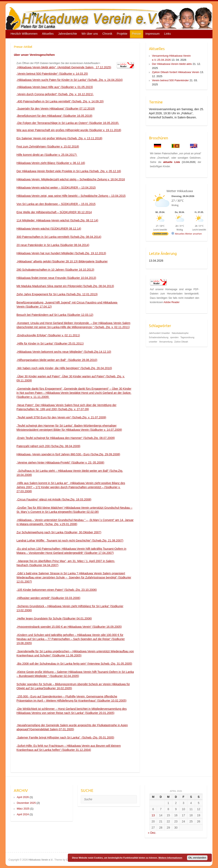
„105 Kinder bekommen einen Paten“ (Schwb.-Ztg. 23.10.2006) (57, 590)
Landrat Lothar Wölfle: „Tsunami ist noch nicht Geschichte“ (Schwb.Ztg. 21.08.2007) (70, 540)
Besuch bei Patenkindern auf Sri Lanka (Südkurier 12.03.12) (55, 315)
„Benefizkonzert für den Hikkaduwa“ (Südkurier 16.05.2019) (54, 116)
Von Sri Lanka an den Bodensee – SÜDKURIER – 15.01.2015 (56, 204)
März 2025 (23, 809)
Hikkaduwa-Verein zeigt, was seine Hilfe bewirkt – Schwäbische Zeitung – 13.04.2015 (71, 196)
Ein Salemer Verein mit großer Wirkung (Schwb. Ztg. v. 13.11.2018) (59, 138)
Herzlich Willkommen (24, 34)
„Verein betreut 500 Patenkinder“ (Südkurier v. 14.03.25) (52, 74)
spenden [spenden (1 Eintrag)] (174, 337)
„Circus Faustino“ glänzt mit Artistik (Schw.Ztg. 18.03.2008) (54, 499)
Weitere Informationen (170, 858)
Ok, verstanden (197, 858)
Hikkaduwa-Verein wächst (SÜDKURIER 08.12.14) (49, 229)
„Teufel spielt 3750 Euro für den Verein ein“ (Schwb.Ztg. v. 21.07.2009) (61, 417)
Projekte (122, 34)
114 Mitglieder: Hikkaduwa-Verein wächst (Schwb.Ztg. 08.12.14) (57, 220)
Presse (136, 34)
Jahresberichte (68, 34)
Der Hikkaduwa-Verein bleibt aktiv (172, 64)
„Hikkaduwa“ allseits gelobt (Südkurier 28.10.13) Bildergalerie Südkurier (62, 261)
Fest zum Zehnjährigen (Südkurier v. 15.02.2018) (48, 147)
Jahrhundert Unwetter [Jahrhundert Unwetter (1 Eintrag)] (159, 333)
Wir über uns (90, 34)
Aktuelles (48, 34)
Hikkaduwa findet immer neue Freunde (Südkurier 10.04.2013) (56, 278)
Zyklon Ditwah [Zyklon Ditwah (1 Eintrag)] (181, 342)
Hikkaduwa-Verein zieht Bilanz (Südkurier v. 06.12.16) (51, 163)
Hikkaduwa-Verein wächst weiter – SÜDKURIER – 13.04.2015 (56, 188)
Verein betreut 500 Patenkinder (170, 80)
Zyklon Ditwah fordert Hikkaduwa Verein (176, 72)
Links (168, 34)
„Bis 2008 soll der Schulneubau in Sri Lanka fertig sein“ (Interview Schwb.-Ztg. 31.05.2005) (74, 664)
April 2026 (23, 797)
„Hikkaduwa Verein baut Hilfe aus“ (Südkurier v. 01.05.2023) (55, 87)
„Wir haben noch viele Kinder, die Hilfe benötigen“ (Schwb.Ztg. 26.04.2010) (64, 368)
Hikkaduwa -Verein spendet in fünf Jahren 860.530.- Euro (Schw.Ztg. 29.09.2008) (68, 454)
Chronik (107, 34)
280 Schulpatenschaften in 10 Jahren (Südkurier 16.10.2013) (55, 270)
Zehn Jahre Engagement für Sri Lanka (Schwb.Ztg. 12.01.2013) (57, 294)
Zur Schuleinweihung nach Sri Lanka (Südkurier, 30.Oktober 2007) (59, 532)
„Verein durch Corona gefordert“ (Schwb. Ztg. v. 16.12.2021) (55, 94)
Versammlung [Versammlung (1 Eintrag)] (166, 342)
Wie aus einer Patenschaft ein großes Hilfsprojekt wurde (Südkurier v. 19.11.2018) (69, 130)
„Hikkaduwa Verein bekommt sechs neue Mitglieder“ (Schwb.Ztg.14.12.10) (64, 352)
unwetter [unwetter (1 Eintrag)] (153, 342)
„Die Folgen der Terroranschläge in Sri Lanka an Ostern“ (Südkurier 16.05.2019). (68, 123)
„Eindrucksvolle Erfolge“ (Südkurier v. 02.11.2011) (48, 335)
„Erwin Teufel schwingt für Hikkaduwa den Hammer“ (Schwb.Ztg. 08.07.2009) (66, 438)
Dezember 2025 (26, 803)
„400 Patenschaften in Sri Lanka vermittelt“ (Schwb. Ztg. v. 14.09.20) (60, 101)
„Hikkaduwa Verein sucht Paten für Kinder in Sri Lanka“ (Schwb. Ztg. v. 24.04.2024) (69, 80)
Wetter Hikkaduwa (180, 191)
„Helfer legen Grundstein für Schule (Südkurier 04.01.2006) (54, 618)
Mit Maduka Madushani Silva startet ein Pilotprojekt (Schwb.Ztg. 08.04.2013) (65, 286)
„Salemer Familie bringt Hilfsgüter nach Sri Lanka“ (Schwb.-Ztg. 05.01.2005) (65, 737)
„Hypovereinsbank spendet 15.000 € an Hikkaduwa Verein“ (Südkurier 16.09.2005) (69, 627)
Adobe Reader (171, 302)
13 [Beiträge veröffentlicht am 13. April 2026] (153, 815)
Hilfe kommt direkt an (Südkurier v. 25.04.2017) (47, 155)
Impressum (152, 34)
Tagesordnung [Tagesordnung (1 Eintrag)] (187, 337)
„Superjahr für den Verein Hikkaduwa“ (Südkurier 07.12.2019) (56, 109)
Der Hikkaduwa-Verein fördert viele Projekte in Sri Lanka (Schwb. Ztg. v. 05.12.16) (69, 171)
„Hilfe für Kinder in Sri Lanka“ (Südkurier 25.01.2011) (50, 344)
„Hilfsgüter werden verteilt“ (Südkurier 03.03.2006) (48, 598)
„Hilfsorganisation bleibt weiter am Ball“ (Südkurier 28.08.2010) (57, 360)
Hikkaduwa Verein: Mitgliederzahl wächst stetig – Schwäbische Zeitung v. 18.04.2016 (71, 179)
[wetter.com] (160, 234)
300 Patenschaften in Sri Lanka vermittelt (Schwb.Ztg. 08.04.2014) (59, 237)
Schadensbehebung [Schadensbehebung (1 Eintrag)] (159, 337)
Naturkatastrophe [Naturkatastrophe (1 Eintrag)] (180, 333)
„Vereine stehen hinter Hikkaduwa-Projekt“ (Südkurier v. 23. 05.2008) (60, 463)
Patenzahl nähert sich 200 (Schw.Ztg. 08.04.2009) (48, 446)
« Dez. (152, 833)
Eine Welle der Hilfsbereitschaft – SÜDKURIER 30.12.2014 (54, 212)
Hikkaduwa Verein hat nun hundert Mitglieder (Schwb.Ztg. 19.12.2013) (61, 253)
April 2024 (23, 814)
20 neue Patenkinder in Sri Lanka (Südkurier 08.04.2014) (53, 245)
